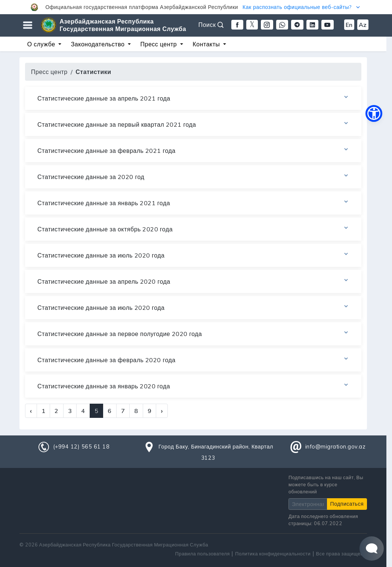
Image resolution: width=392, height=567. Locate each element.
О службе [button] (42, 44)
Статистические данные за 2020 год (193, 176)
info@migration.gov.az (336, 447)
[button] (196, 7)
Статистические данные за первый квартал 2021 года (193, 124)
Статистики (93, 72)
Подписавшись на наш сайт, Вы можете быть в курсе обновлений (326, 484)
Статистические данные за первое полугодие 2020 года (193, 333)
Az (363, 25)
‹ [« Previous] (31, 411)
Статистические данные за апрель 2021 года (193, 98)
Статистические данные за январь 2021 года (193, 203)
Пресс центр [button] (160, 44)
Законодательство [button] (99, 44)
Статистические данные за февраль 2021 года (193, 150)
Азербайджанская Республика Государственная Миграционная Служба (123, 25)
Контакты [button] (207, 44)
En (349, 25)
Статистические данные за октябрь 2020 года (193, 229)
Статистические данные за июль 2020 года (193, 255)
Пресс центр (49, 72)
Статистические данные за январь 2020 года (193, 386)
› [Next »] (162, 411)
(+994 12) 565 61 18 (81, 447)
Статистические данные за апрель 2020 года (193, 281)
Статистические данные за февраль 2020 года (193, 360)
